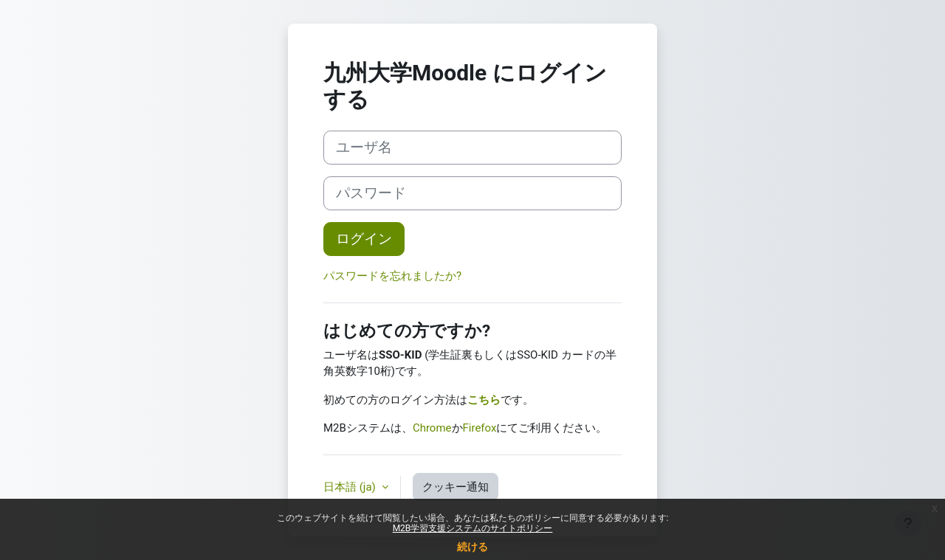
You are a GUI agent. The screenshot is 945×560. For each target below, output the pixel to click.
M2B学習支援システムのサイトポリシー (473, 528)
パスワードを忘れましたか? (392, 276)
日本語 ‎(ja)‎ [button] (351, 487)
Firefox (480, 428)
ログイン (364, 239)
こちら (484, 400)
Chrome (432, 428)
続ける (472, 547)
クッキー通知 (456, 487)
